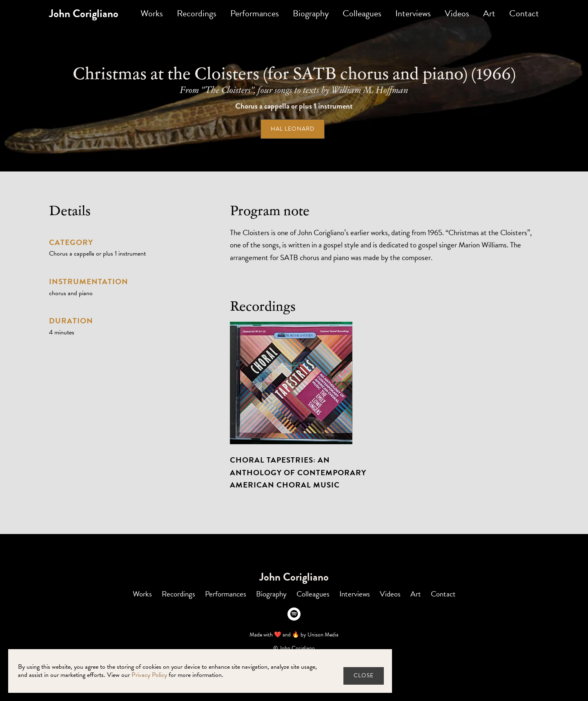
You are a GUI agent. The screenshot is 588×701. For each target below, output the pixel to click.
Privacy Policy (149, 675)
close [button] (364, 675)
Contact (524, 13)
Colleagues (362, 13)
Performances (255, 13)
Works (152, 13)
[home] (84, 14)
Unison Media (323, 635)
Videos (457, 13)
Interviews (413, 13)
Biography (311, 13)
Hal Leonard (293, 129)
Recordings (197, 13)
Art (489, 13)
